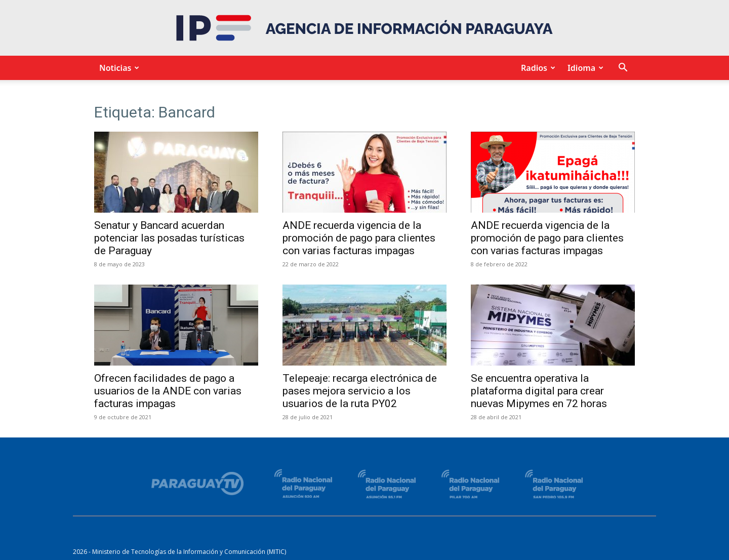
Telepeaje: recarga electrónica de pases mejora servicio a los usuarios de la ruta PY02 (360, 391)
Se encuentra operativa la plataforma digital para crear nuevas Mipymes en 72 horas (539, 391)
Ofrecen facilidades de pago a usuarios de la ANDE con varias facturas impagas (168, 391)
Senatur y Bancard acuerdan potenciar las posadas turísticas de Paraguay (169, 238)
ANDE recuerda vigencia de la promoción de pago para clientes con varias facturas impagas (359, 238)
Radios (537, 68)
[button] (623, 69)
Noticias (118, 68)
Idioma (584, 68)
